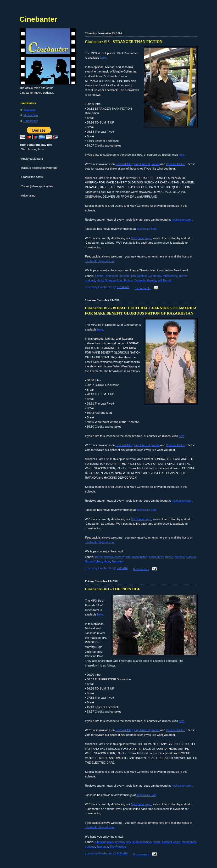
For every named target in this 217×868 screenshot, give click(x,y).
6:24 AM (122, 853)
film (133, 276)
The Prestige (118, 847)
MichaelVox (170, 276)
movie (183, 276)
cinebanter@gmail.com (100, 261)
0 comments (143, 288)
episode (124, 276)
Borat (98, 557)
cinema (108, 557)
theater (152, 280)
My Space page (141, 238)
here (103, 58)
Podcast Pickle (175, 164)
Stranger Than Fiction (119, 280)
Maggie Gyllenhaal (149, 276)
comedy (120, 557)
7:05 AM (122, 568)
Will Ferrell (164, 280)
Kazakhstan (140, 557)
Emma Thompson (106, 276)
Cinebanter (31, 121)
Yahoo (155, 164)
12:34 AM (123, 287)
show (100, 280)
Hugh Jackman (141, 842)
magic (156, 842)
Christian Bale (104, 842)
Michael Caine (171, 842)
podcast (90, 280)
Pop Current (142, 164)
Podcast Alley (124, 164)
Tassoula (140, 280)
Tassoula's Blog (146, 229)
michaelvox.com (182, 220)
